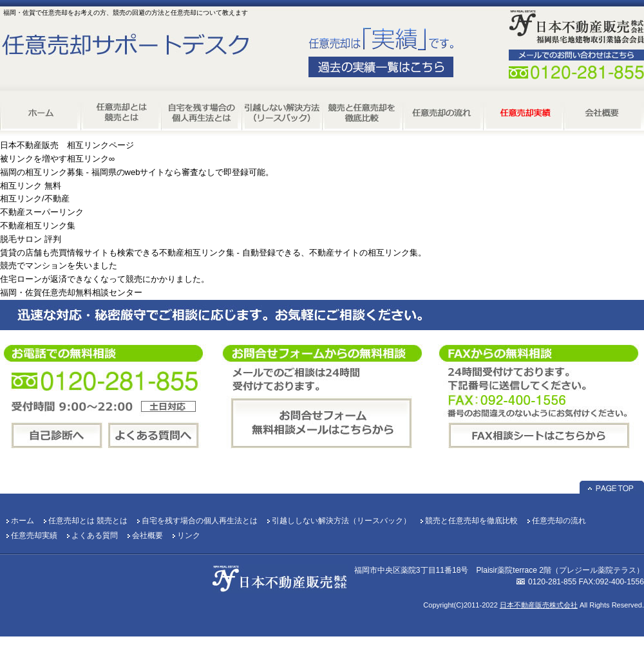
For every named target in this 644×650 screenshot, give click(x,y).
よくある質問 (95, 535)
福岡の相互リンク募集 (42, 172)
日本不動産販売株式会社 (539, 605)
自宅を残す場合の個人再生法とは (200, 521)
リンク (189, 535)
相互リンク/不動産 (35, 199)
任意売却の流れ (559, 521)
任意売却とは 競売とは (88, 521)
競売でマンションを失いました (59, 265)
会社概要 (147, 535)
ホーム (23, 521)
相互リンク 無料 (31, 186)
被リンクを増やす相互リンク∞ (57, 159)
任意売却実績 (34, 535)
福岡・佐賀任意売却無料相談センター (71, 292)
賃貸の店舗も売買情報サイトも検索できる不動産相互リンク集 (117, 253)
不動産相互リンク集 (38, 226)
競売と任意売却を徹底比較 (471, 521)
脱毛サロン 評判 (31, 239)
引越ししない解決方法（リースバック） (341, 521)
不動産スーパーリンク (42, 212)
